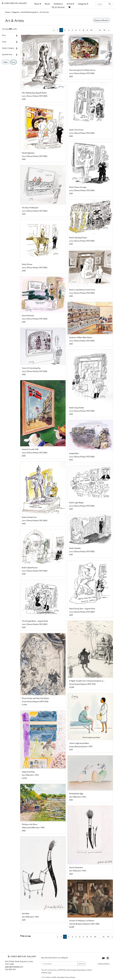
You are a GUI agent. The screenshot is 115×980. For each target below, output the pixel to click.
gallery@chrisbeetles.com (14, 967)
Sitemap (73, 977)
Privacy (67, 977)
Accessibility (61, 977)
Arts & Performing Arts (29, 12)
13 (100, 30)
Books (47, 4)
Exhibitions (58, 4)
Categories (15, 12)
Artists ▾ (70, 4)
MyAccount (58, 7)
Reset (13, 62)
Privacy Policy (81, 970)
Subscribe (82, 964)
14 (104, 30)
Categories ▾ (83, 4)
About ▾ (38, 4)
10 (91, 30)
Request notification (101, 20)
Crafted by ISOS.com (104, 964)
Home (7, 12)
